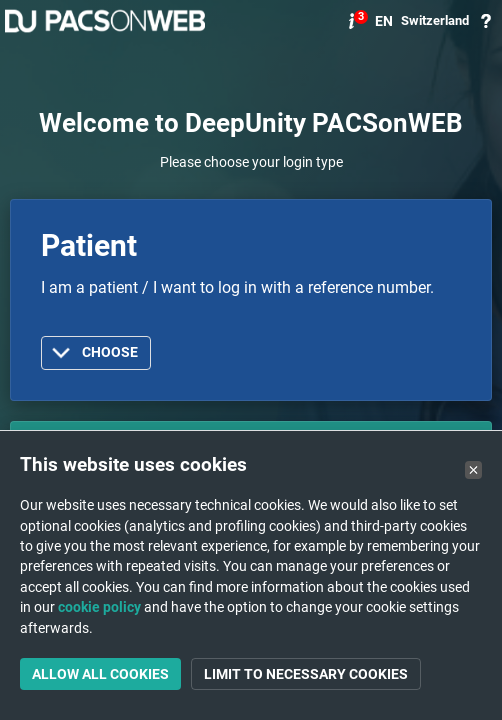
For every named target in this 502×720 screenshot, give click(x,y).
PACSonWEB (105, 21)
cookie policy (99, 607)
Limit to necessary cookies (306, 674)
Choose (110, 352)
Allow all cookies (100, 674)
